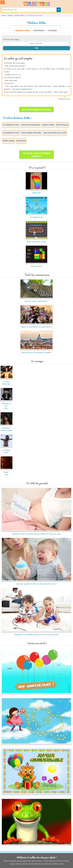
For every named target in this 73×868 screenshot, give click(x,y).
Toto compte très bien (31, 133)
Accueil (4, 15)
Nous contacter (30, 864)
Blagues (10, 15)
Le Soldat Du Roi (36, 216)
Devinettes (39, 30)
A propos (12, 864)
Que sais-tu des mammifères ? (36, 300)
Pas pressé (21, 141)
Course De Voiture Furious (36, 240)
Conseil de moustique (31, 125)
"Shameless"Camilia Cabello (7, 428)
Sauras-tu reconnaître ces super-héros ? (36, 326)
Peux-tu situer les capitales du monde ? (36, 351)
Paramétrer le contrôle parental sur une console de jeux (36, 633)
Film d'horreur (62, 125)
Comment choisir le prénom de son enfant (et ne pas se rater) (36, 533)
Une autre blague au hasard (36, 110)
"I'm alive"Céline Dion (7, 382)
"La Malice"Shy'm (7, 450)
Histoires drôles (20, 15)
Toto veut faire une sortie (55, 133)
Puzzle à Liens (36, 265)
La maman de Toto (11, 133)
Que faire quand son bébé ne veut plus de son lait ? (36, 583)
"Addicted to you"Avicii (7, 405)
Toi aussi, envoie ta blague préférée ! (37, 155)
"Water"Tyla (7, 472)
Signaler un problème (43, 864)
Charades (53, 30)
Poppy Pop (36, 192)
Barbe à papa (9, 141)
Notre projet (20, 864)
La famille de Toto (11, 125)
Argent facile (48, 125)
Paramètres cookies (57, 864)
